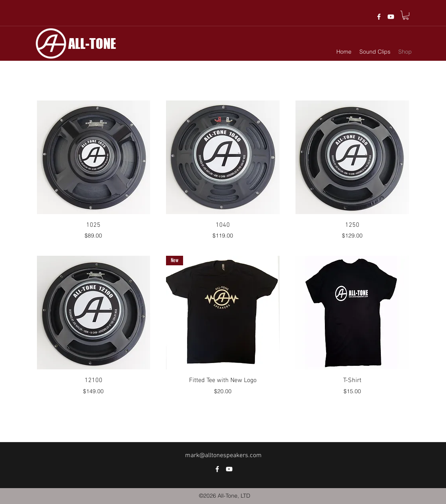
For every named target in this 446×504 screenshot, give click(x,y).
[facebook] (379, 17)
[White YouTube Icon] (391, 17)
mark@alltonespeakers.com (223, 456)
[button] (406, 15)
